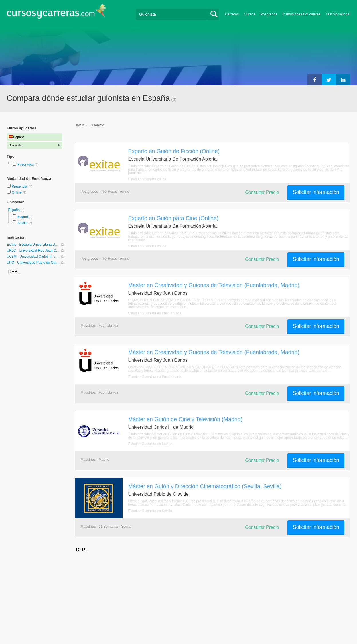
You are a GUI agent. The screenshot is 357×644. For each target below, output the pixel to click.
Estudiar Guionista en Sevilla (150, 511)
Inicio (80, 125)
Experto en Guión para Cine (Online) (173, 218)
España (15, 210)
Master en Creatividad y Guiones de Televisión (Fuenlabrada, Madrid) (214, 285)
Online (17, 192)
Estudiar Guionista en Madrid (150, 444)
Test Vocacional (338, 14)
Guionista (97, 125)
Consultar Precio (262, 192)
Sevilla (22, 223)
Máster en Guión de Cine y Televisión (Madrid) (185, 419)
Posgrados (269, 14)
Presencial (20, 186)
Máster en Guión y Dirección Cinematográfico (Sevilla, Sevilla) (205, 486)
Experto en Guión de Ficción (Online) (174, 151)
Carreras (232, 14)
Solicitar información (316, 192)
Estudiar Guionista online (147, 179)
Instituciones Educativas (301, 14)
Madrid (23, 217)
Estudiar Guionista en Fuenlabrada (155, 313)
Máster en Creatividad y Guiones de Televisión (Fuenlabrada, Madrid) (214, 352)
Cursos (249, 14)
